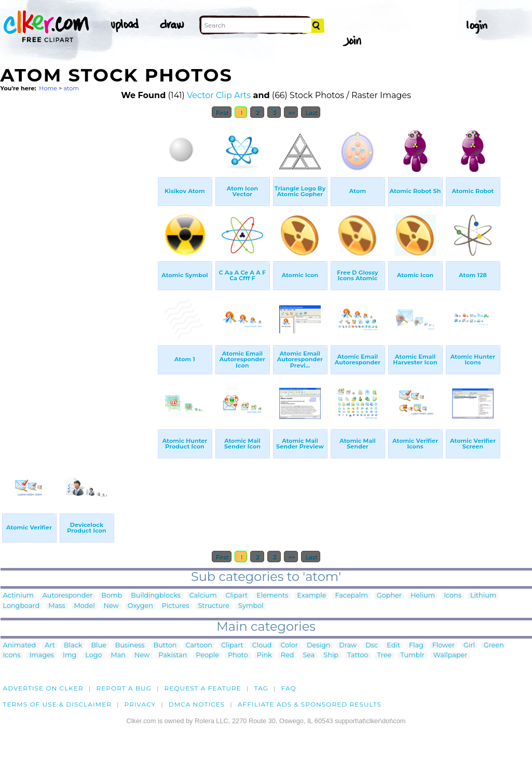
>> (291, 112)
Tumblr (412, 655)
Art (50, 646)
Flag (416, 646)
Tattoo (358, 655)
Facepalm (351, 596)
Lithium (483, 596)
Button (165, 646)
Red (288, 655)
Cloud (262, 646)
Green (494, 646)
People (207, 655)
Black (73, 646)
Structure (214, 606)
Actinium (18, 596)
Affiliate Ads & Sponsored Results (310, 704)
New (111, 606)
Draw (348, 646)
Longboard (22, 606)
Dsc (372, 646)
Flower (444, 646)
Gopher (389, 596)
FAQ (289, 688)
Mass (57, 606)
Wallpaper (451, 655)
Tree (385, 655)
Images (42, 655)
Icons (453, 596)
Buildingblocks (156, 596)
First (222, 112)
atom (71, 88)
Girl (469, 646)
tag (261, 688)
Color (289, 646)
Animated (20, 646)
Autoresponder (67, 596)
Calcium (203, 596)
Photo (238, 655)
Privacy (140, 704)
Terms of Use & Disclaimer (58, 704)
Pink (264, 655)
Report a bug (124, 688)
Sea (309, 655)
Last (311, 112)
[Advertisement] (78, 279)
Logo (93, 655)
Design (318, 646)
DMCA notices (197, 704)
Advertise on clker (43, 688)
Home (48, 88)
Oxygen (140, 606)
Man (118, 655)
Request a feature (203, 688)
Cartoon (199, 646)
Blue (98, 646)
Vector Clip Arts (219, 95)
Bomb (112, 596)
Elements (272, 596)
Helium (423, 596)
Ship (331, 655)
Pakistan (173, 655)
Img (70, 655)
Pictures (176, 606)
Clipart (237, 596)
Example (311, 596)
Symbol (251, 606)
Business (130, 646)
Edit (393, 646)
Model (85, 606)
